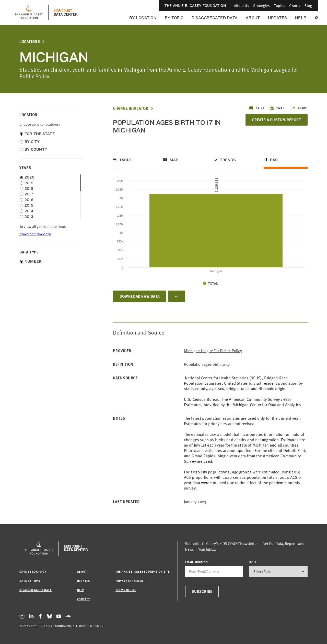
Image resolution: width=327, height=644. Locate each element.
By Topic (174, 18)
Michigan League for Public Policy (213, 351)
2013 (29, 217)
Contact (84, 599)
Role (253, 562)
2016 (29, 200)
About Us (242, 5)
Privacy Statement (130, 581)
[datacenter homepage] (66, 13)
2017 (29, 194)
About (253, 18)
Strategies (262, 5)
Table (125, 160)
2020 (30, 177)
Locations (30, 42)
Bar (274, 160)
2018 (29, 188)
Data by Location (33, 571)
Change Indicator (131, 108)
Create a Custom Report (276, 120)
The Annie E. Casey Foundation (195, 6)
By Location (143, 18)
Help (301, 18)
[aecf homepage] (29, 13)
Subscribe (202, 591)
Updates (277, 18)
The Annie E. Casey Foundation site (143, 571)
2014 (29, 211)
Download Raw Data (140, 296)
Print (256, 108)
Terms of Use (126, 590)
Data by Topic (30, 581)
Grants (295, 5)
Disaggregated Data (215, 18)
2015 (29, 205)
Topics (280, 5)
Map (174, 160)
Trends (228, 160)
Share (299, 108)
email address (196, 562)
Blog (308, 5)
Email (277, 108)
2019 (29, 183)
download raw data (35, 234)
